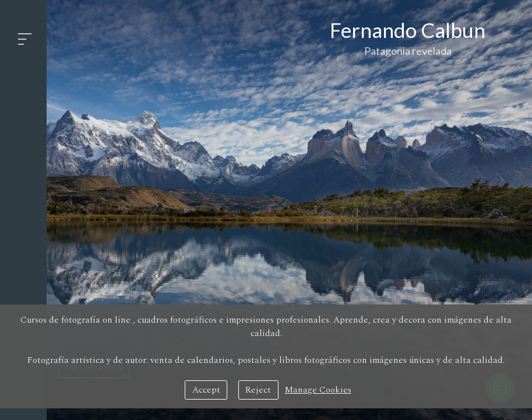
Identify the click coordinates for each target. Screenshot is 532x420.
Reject (258, 390)
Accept (206, 390)
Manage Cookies (318, 390)
